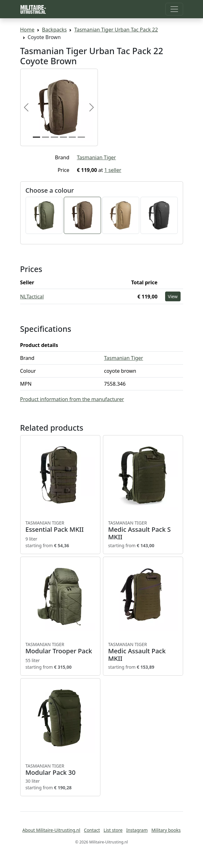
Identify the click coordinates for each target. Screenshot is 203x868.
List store (113, 830)
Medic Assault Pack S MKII (143, 530)
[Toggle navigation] (174, 9)
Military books (166, 830)
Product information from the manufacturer (72, 399)
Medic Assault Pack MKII (143, 652)
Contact (92, 830)
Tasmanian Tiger (97, 157)
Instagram (137, 830)
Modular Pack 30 (60, 770)
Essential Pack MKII (60, 527)
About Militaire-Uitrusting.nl (51, 830)
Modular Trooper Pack (60, 648)
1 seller (113, 170)
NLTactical (32, 297)
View (173, 296)
